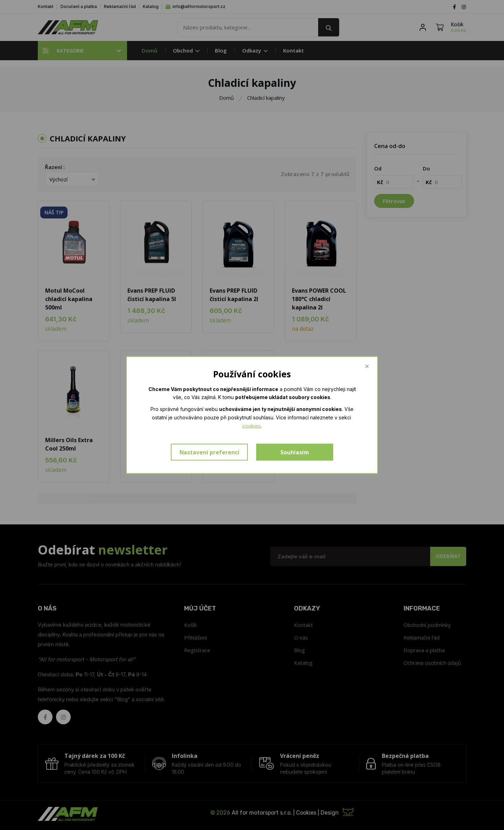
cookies (251, 426)
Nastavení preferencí (209, 452)
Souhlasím (295, 452)
